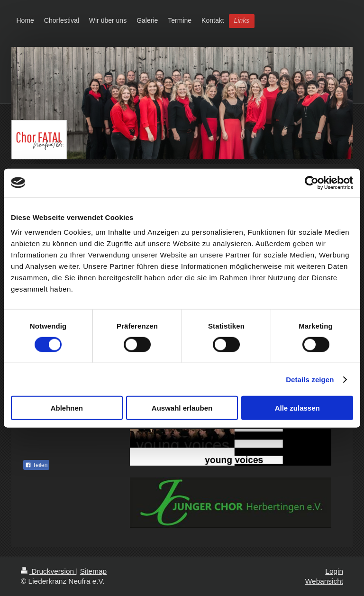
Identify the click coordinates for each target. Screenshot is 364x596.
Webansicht (324, 581)
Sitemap (93, 571)
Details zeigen (310, 379)
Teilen (36, 465)
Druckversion (48, 571)
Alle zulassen (297, 408)
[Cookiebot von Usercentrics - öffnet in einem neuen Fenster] (312, 183)
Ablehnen (67, 408)
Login (334, 571)
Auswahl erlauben (182, 408)
